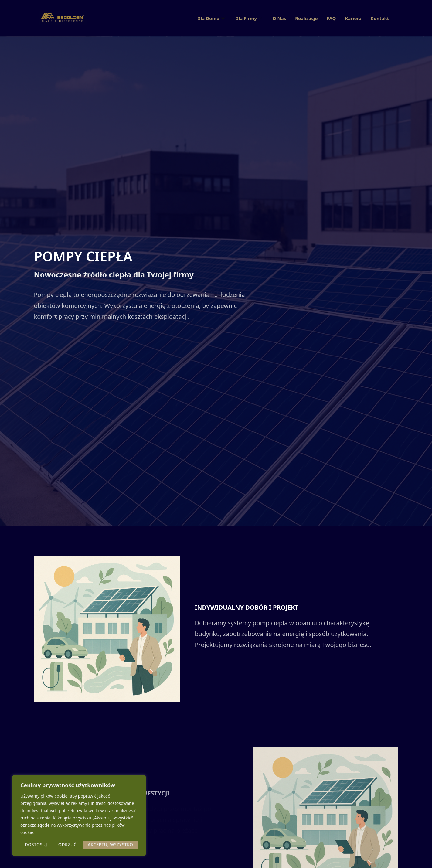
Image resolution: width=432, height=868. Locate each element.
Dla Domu (212, 18)
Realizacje (306, 18)
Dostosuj (36, 844)
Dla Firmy (249, 18)
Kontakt (380, 18)
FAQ (331, 18)
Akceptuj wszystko (111, 844)
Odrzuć (67, 844)
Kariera (353, 18)
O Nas (279, 18)
